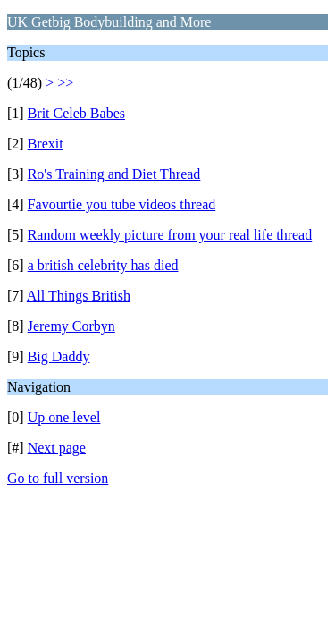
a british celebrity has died (103, 265)
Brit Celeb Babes (76, 113)
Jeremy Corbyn (71, 326)
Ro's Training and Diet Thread (114, 174)
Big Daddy (59, 356)
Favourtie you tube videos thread (122, 204)
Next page (57, 448)
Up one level (64, 417)
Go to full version (58, 478)
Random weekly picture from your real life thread (170, 235)
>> (65, 83)
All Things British (79, 296)
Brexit (46, 144)
